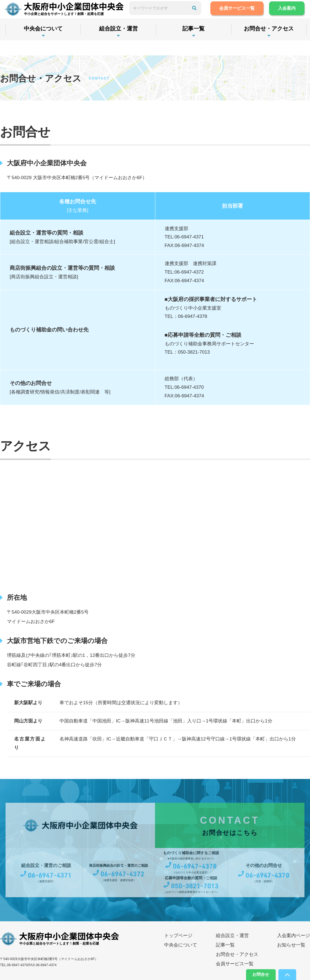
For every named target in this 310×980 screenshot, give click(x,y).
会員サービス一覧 (251, 16)
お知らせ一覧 (291, 945)
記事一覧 (206, 43)
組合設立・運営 (126, 43)
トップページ (178, 936)
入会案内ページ (294, 936)
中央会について (46, 43)
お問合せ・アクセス (237, 954)
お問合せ (252, 973)
